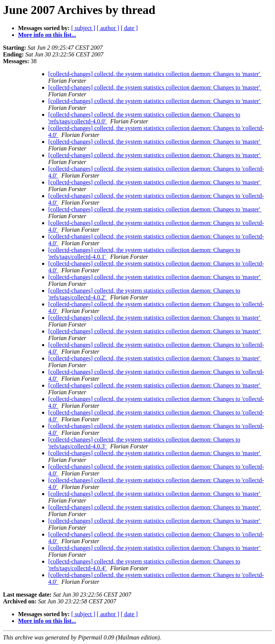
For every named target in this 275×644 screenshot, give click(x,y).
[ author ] (108, 28)
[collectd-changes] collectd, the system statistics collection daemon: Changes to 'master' (155, 74)
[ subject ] (83, 28)
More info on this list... (47, 35)
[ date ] (129, 28)
